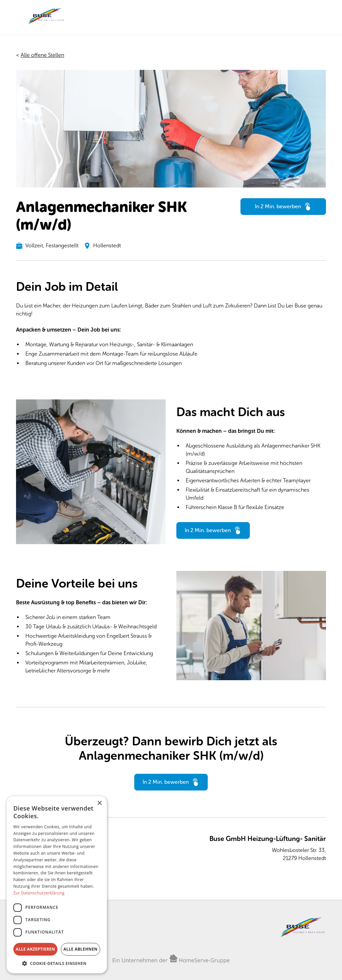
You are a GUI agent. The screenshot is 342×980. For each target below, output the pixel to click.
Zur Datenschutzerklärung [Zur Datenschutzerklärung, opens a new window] (39, 893)
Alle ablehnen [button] (80, 949)
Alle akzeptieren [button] (35, 949)
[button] (57, 963)
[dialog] (57, 885)
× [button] (99, 803)
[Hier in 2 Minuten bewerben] (283, 207)
